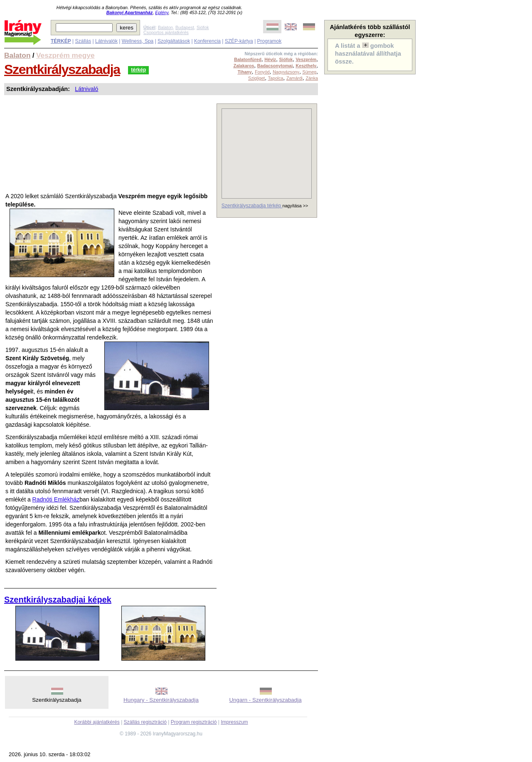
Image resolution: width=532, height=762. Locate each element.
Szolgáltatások (174, 41)
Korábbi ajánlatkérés (97, 722)
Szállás (83, 41)
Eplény (162, 12)
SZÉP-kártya (239, 41)
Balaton (165, 27)
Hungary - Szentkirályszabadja (161, 700)
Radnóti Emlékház (56, 499)
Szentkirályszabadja (62, 69)
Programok (270, 41)
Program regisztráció (194, 722)
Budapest (185, 27)
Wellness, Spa (138, 41)
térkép (138, 70)
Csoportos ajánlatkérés (166, 32)
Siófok (203, 27)
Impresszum (234, 722)
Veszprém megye (65, 55)
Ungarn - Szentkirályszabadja (265, 700)
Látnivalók (106, 41)
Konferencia (207, 41)
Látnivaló (86, 89)
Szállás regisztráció (145, 722)
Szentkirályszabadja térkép (252, 206)
